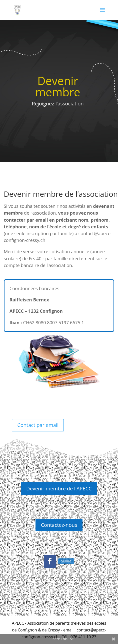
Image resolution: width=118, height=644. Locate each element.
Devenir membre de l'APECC (59, 489)
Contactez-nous (59, 525)
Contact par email (38, 425)
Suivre (66, 561)
